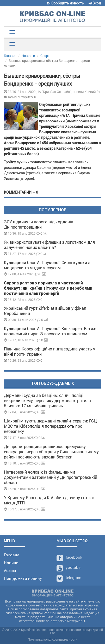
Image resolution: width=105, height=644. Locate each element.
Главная (10, 56)
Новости (28, 56)
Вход (95, 3)
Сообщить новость (65, 3)
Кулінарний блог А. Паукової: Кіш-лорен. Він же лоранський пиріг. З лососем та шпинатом (50, 331)
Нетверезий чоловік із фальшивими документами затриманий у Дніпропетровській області (51, 477)
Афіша (10, 571)
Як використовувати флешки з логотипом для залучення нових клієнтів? (49, 245)
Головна (12, 555)
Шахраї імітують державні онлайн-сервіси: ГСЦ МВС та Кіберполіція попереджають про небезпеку (50, 426)
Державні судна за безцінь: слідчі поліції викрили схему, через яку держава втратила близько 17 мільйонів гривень (47, 401)
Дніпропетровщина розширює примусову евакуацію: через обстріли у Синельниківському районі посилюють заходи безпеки (51, 452)
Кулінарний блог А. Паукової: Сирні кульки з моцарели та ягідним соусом (47, 265)
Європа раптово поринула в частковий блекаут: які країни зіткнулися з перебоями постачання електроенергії (48, 288)
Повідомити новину (23, 579)
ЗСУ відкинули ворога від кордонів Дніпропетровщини (39, 225)
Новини (11, 563)
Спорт (45, 56)
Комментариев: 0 (20, 97)
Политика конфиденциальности (53, 639)
